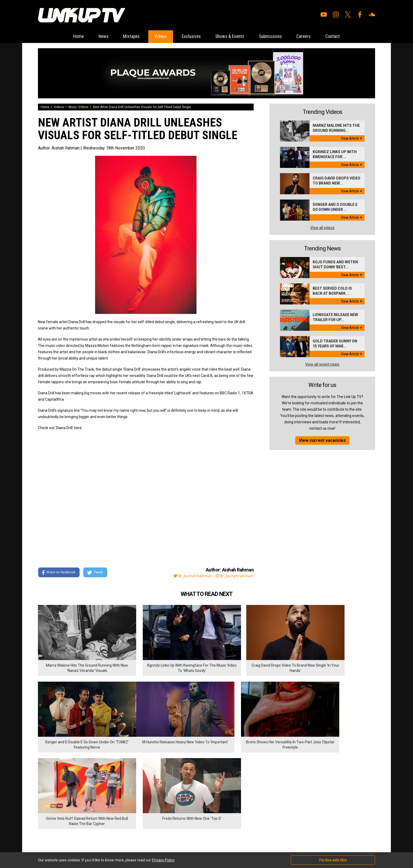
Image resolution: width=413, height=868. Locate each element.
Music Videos (78, 107)
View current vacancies (322, 440)
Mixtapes (126, 37)
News (96, 37)
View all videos (322, 228)
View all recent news (322, 364)
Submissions (275, 37)
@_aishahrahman (234, 576)
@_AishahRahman (192, 576)
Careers (311, 37)
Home (70, 37)
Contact (341, 37)
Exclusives (190, 37)
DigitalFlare (98, 835)
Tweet (96, 573)
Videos (157, 37)
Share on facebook (59, 573)
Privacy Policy (96, 808)
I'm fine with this (333, 860)
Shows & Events (231, 37)
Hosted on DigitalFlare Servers (58, 840)
